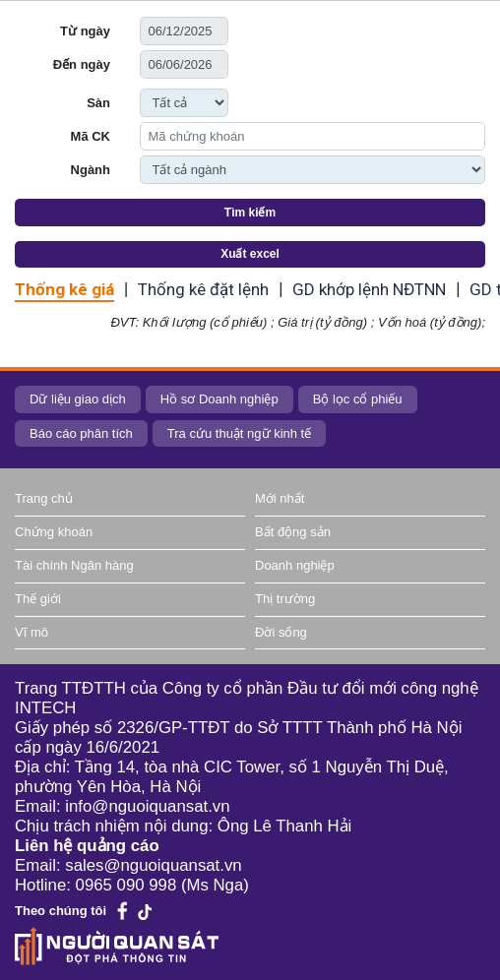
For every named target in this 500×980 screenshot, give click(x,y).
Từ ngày (85, 31)
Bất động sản (293, 532)
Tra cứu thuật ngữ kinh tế (239, 433)
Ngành (91, 170)
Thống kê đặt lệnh (203, 289)
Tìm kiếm (250, 213)
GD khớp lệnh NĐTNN (369, 289)
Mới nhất (280, 498)
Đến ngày (82, 64)
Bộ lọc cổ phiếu (358, 399)
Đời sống (281, 632)
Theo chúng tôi (61, 911)
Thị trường (285, 599)
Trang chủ (44, 498)
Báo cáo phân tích (81, 433)
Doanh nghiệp (295, 565)
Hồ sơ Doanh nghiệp (219, 399)
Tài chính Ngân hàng (74, 565)
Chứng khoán (54, 532)
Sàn (98, 103)
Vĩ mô (31, 632)
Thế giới (38, 599)
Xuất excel (250, 254)
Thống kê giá (64, 289)
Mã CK (91, 136)
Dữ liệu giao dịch (78, 399)
